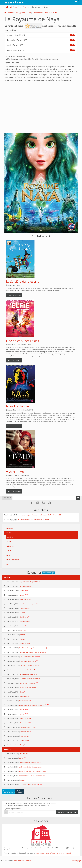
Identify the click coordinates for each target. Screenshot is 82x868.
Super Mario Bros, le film (45, 13)
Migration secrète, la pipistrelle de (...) (32, 705)
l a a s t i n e (13, 2)
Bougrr (22, 710)
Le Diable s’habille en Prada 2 (30, 666)
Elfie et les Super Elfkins (22, 341)
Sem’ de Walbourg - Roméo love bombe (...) (34, 648)
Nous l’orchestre (17, 406)
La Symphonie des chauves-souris (31, 767)
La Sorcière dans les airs (23, 282)
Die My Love (24, 617)
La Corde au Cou (25, 586)
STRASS (23, 780)
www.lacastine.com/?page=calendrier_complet (53, 853)
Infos (7, 564)
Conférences (10, 546)
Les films (23, 7)
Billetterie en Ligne (49, 573)
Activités (8, 551)
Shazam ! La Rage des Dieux (18, 13)
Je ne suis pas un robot (12, 809)
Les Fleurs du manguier (28, 604)
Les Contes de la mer (27, 657)
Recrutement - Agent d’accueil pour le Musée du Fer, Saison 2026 (39, 515)
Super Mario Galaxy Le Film (29, 582)
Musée (8, 555)
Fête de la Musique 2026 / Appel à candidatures (34, 519)
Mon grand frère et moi (28, 661)
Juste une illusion (26, 599)
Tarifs (9, 542)
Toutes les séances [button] (14, 295)
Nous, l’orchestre (25, 718)
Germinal (23, 630)
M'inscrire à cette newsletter (67, 812)
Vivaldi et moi (15, 472)
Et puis (22, 591)
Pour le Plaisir (25, 696)
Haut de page (76, 861)
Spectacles (9, 528)
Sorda (22, 692)
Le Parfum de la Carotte (27, 762)
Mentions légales (19, 861)
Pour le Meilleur (25, 608)
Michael (23, 613)
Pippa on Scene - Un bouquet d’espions (33, 771)
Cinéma (14, 7)
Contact (29, 861)
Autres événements (12, 560)
